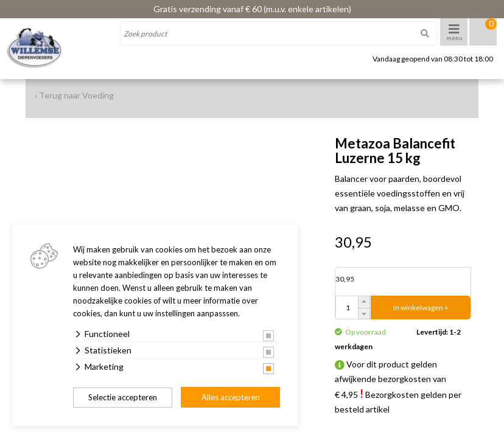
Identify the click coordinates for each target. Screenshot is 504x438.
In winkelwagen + (421, 308)
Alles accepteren (231, 397)
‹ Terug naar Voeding (74, 95)
